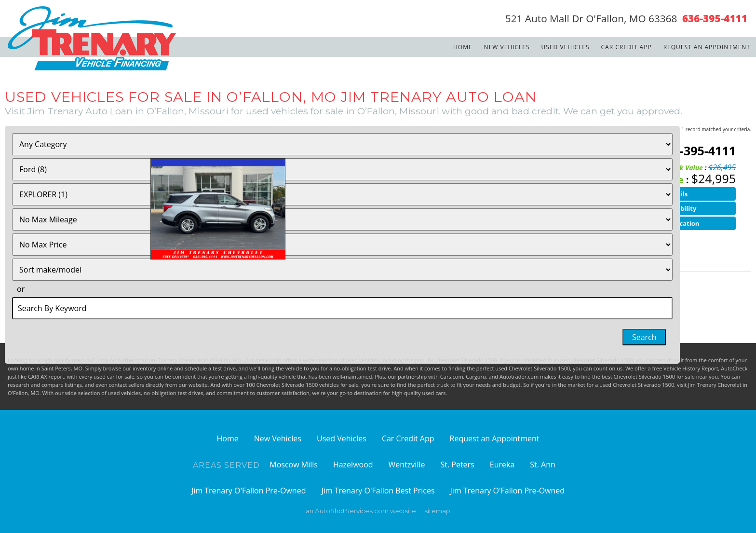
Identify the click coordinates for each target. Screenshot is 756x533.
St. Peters (457, 465)
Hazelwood (353, 465)
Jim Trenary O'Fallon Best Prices (378, 491)
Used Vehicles (566, 47)
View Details (668, 194)
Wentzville (407, 465)
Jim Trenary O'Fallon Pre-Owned (249, 491)
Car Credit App (627, 47)
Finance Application (668, 223)
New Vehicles (507, 47)
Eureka (502, 465)
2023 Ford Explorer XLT (219, 149)
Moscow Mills (294, 465)
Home (463, 47)
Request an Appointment (707, 47)
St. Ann (543, 465)
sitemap (437, 511)
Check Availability (668, 208)
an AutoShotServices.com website (361, 511)
